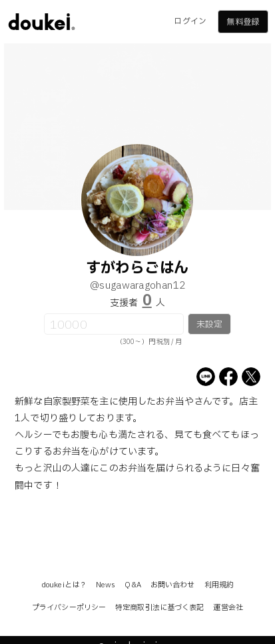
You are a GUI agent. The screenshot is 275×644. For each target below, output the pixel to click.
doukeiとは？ (64, 585)
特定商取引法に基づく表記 (159, 608)
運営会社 (228, 608)
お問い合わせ (173, 585)
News (106, 585)
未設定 (209, 325)
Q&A (133, 585)
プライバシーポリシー (69, 608)
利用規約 (219, 585)
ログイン (190, 21)
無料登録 (242, 22)
